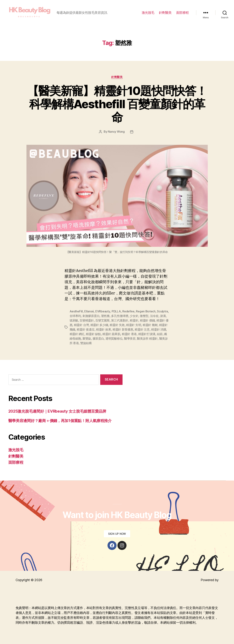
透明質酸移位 (114, 338)
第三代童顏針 (120, 321)
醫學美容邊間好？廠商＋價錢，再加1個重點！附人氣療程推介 (60, 420)
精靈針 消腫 (159, 330)
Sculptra (162, 312)
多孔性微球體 (120, 317)
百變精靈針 (87, 321)
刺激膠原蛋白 (91, 317)
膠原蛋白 (98, 338)
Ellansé (89, 312)
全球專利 (75, 317)
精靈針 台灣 (81, 325)
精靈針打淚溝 (147, 334)
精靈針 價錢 (147, 321)
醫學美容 (130, 338)
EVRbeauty (103, 312)
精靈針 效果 (103, 330)
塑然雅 (105, 317)
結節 (160, 334)
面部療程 (183, 13)
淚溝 (163, 317)
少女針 (134, 317)
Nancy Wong (116, 133)
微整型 (144, 317)
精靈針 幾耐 (150, 325)
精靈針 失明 (134, 325)
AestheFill (76, 312)
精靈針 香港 (129, 334)
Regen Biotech (146, 312)
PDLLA (116, 312)
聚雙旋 (87, 338)
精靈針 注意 (142, 330)
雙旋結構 (86, 343)
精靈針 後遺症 (86, 330)
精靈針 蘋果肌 (111, 334)
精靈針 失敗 (117, 325)
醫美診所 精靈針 (147, 338)
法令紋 (154, 317)
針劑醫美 (165, 13)
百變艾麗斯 (102, 321)
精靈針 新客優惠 (123, 330)
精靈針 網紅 (77, 334)
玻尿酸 (74, 321)
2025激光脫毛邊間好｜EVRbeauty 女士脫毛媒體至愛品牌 (57, 411)
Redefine (128, 312)
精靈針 (134, 321)
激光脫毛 (148, 13)
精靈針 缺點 (93, 334)
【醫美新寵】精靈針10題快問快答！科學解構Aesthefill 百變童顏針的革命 (117, 105)
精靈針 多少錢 (99, 325)
